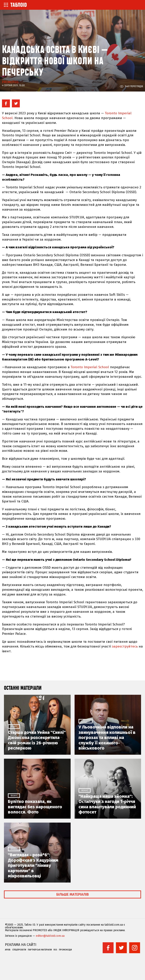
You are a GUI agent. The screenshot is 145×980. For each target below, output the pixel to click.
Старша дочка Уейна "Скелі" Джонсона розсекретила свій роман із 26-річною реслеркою (37, 740)
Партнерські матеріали (40, 950)
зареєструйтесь (125, 646)
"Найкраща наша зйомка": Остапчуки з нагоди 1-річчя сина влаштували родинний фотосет (107, 804)
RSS (55, 950)
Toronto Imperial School (90, 367)
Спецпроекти (19, 950)
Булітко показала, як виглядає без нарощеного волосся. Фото (35, 807)
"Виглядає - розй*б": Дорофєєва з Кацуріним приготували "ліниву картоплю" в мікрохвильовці (33, 865)
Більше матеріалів (73, 894)
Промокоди (65, 950)
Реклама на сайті (21, 945)
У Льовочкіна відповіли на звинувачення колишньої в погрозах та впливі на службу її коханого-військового (107, 738)
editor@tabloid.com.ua (50, 936)
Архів (8, 950)
